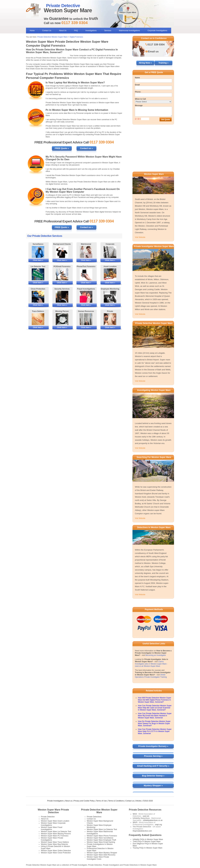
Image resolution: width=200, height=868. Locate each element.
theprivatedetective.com (142, 831)
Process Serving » (153, 756)
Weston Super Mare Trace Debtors (55, 842)
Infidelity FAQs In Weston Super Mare (148, 839)
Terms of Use (101, 801)
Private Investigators (55, 801)
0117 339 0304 (156, 45)
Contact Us (47, 31)
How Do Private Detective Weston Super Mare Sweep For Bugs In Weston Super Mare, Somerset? (154, 723)
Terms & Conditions (116, 801)
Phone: (138, 92)
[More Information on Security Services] (62, 297)
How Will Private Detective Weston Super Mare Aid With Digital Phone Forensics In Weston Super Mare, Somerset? (155, 700)
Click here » (38, 260)
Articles (138, 801)
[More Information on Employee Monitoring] (110, 297)
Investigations (91, 31)
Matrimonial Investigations (129, 31)
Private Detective (48, 817)
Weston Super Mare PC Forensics (55, 836)
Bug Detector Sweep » (153, 776)
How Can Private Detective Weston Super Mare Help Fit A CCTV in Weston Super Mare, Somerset (155, 731)
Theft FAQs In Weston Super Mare (147, 842)
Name (137, 78)
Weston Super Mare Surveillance (100, 838)
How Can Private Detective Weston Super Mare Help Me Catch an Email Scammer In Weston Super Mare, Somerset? (155, 708)
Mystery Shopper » (153, 786)
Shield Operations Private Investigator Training (151, 676)
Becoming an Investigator (156, 655)
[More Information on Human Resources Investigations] (86, 319)
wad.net (146, 816)
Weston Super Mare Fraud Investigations (52, 828)
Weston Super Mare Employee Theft (102, 840)
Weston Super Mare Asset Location (55, 821)
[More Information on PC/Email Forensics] (62, 274)
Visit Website (140, 237)
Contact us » (86, 148)
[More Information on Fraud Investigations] (86, 297)
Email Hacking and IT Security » (153, 766)
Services (108, 31)
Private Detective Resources (145, 810)
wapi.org (158, 825)
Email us (153, 52)
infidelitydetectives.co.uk (153, 820)
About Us (63, 31)
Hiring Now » (145, 63)
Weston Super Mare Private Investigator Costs (98, 858)
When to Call (140, 99)
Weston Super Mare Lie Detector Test (56, 832)
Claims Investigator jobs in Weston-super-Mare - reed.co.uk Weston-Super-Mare (151, 664)
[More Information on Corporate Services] (110, 252)
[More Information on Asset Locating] (110, 274)
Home (32, 31)
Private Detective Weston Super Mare (52, 37)
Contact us (130, 801)
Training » (163, 63)
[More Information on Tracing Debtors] (38, 319)
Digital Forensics (76, 37)
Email (137, 85)
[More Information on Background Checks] (62, 252)
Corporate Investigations (157, 31)
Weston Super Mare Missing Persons (56, 834)
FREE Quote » (62, 148)
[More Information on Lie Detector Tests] (38, 274)
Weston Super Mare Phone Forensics (102, 836)
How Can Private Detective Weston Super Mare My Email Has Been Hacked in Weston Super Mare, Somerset (155, 716)
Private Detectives (94, 817)
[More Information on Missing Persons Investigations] (62, 319)
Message (139, 105)
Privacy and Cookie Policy (84, 801)
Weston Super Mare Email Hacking (101, 842)
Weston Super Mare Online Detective (56, 851)
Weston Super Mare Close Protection (56, 853)
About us (69, 801)
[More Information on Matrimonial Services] (86, 252)
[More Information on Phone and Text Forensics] (86, 274)
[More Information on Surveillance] (38, 252)
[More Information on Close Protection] (38, 297)
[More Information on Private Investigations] (110, 319)
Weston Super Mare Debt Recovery (101, 855)
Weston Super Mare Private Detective (53, 811)
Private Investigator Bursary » (153, 746)
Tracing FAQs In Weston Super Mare (147, 848)
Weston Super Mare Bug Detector (55, 844)
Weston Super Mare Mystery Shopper (102, 853)
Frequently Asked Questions (145, 835)
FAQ (76, 31)
